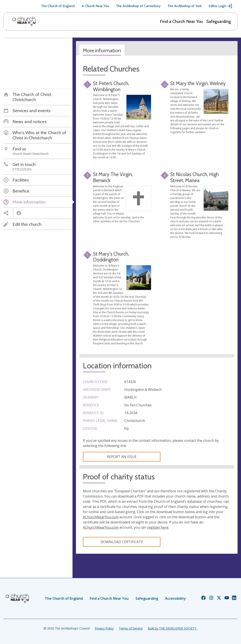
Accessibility (175, 598)
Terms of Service (131, 628)
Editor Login (221, 6)
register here (158, 527)
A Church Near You (95, 6)
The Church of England (58, 6)
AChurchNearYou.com (101, 517)
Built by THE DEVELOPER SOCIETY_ (173, 628)
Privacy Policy (104, 628)
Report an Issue (122, 457)
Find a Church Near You (181, 21)
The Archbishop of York (185, 6)
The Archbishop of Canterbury (138, 6)
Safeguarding (219, 21)
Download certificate (122, 542)
